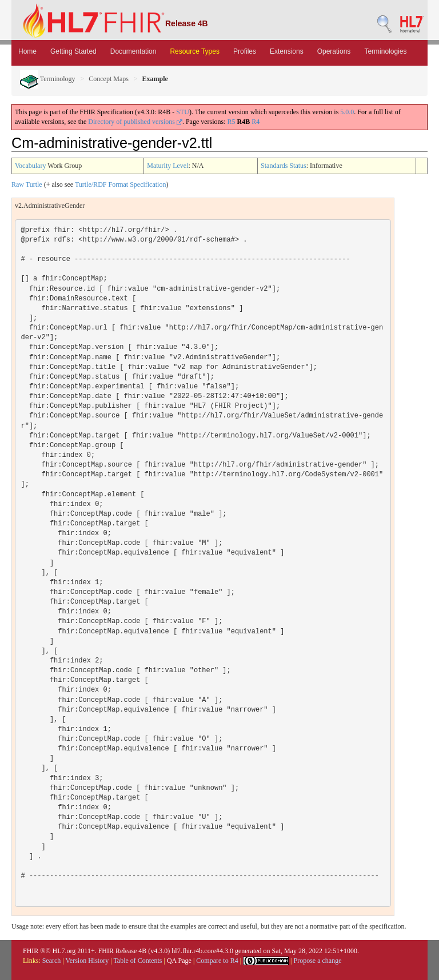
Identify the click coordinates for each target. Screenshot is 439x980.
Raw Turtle (27, 184)
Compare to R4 (217, 961)
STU (183, 112)
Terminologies (385, 51)
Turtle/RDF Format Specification (121, 184)
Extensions (287, 51)
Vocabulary (30, 166)
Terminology (48, 79)
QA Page (179, 961)
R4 (256, 122)
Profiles (245, 51)
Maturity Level (167, 166)
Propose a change (317, 961)
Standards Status (284, 166)
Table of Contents (137, 961)
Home (27, 51)
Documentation (133, 51)
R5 (232, 122)
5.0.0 (347, 112)
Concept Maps (109, 79)
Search (52, 961)
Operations (334, 51)
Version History (87, 961)
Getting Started (73, 51)
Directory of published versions (135, 122)
